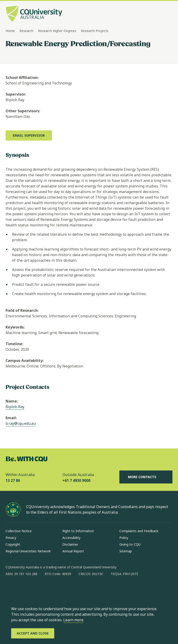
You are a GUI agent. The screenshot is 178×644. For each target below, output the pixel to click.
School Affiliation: (22, 77)
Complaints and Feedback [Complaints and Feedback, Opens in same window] (139, 531)
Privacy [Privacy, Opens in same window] (11, 538)
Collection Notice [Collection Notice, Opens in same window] (19, 531)
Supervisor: (16, 94)
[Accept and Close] (33, 633)
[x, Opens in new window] (47, 589)
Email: (11, 418)
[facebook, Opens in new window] (11, 589)
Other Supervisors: (23, 111)
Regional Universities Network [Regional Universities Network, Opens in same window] (28, 551)
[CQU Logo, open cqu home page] (34, 14)
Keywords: (15, 327)
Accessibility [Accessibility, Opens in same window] (71, 538)
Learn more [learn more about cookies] (73, 620)
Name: (12, 401)
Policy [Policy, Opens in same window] (124, 538)
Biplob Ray (15, 407)
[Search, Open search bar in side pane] (160, 14)
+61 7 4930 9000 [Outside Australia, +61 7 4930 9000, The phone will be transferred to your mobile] (76, 480)
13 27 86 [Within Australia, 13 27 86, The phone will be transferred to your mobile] (13, 480)
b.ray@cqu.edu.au (21, 423)
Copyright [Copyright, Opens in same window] (13, 544)
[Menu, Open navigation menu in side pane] (168, 14)
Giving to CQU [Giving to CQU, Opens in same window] (130, 544)
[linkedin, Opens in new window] (35, 589)
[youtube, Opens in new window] (59, 589)
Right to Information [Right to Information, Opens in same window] (78, 531)
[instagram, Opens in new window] (23, 589)
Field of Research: (22, 310)
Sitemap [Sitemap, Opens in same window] (126, 551)
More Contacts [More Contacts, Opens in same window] (146, 477)
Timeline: (14, 344)
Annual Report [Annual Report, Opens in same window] (73, 551)
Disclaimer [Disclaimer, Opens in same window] (70, 544)
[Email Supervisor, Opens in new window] (29, 135)
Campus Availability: (25, 361)
